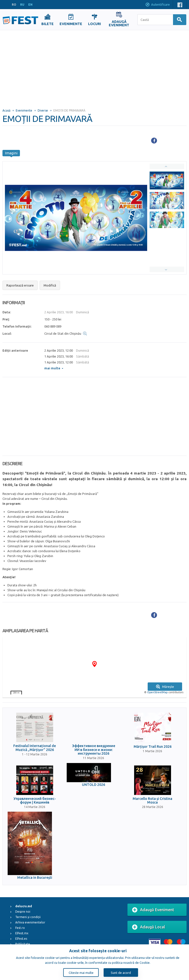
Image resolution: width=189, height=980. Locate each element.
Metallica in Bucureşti (35, 878)
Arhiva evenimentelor (30, 922)
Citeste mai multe (81, 973)
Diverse (43, 110)
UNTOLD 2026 (94, 785)
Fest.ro (20, 928)
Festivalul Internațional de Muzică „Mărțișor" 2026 (35, 748)
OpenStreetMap (157, 692)
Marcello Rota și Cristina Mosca (152, 801)
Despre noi (23, 912)
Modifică (50, 285)
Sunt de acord (121, 973)
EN (30, 5)
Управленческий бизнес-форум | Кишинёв (35, 801)
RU (22, 5)
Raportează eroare (20, 285)
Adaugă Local (149, 927)
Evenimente (24, 110)
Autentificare (157, 5)
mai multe (54, 368)
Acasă (6, 110)
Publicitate (23, 944)
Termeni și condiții (28, 917)
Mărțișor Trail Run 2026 (153, 747)
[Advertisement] (95, 67)
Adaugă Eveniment (153, 910)
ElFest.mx (22, 933)
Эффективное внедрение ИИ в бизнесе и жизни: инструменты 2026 (94, 750)
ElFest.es (21, 939)
